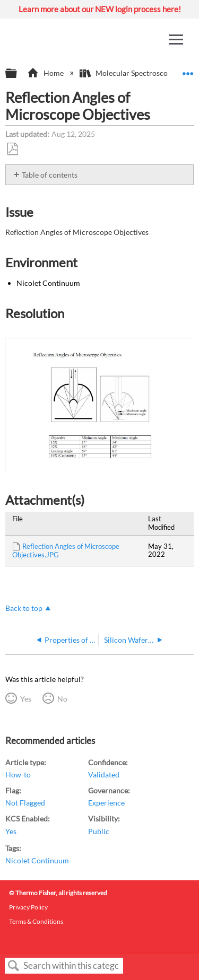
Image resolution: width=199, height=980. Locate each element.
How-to (18, 775)
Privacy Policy (28, 907)
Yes (26, 699)
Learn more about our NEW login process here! (100, 9)
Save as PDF (12, 149)
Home (46, 73)
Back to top (24, 608)
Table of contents (50, 175)
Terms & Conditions (36, 921)
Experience (106, 803)
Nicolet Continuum (37, 860)
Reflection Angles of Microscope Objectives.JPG (66, 550)
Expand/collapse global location (188, 70)
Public (99, 831)
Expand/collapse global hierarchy (18, 74)
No (62, 699)
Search (14, 966)
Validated (104, 775)
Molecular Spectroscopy (128, 73)
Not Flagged (25, 803)
